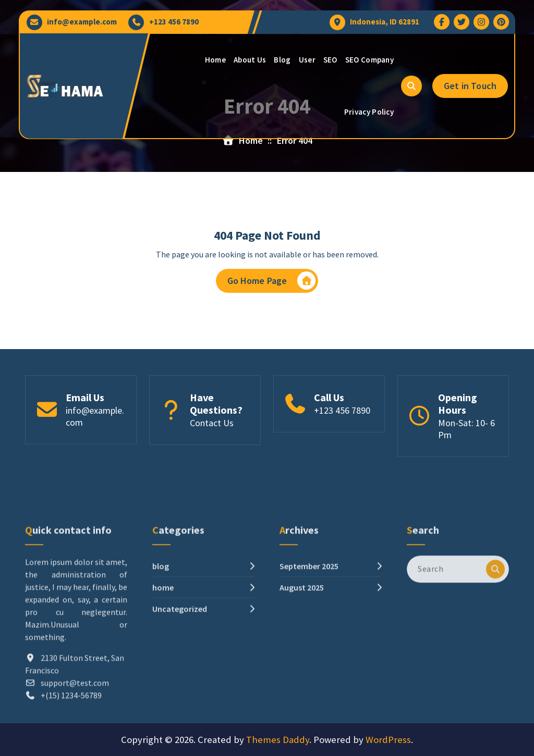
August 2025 (302, 656)
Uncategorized (180, 677)
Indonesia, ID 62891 (385, 22)
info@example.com (82, 22)
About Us (250, 60)
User (307, 60)
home (163, 656)
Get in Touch (470, 86)
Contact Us (212, 426)
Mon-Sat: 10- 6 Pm (466, 432)
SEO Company (369, 60)
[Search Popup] (411, 86)
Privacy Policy (369, 112)
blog (161, 635)
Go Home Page (272, 283)
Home (215, 60)
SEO (330, 60)
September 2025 (309, 635)
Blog (282, 60)
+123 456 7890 (174, 22)
